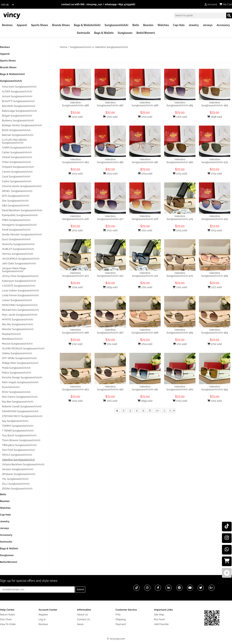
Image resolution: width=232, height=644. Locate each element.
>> (157, 410)
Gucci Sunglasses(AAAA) (16, 239)
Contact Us (83, 619)
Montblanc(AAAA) (12, 339)
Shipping (121, 619)
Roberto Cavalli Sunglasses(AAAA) (22, 406)
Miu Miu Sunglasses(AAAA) (17, 324)
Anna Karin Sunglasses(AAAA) (19, 87)
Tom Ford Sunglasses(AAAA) (18, 450)
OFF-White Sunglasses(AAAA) (19, 358)
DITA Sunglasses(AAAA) (16, 196)
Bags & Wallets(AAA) (87, 25)
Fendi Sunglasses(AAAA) (16, 230)
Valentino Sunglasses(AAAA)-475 (180, 218)
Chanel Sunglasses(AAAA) (17, 157)
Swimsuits (84, 33)
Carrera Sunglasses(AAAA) (17, 172)
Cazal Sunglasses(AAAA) (16, 177)
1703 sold (75, 174)
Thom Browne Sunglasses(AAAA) (21, 440)
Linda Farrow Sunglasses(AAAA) (20, 295)
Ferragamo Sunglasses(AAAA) (19, 225)
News (80, 624)
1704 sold (145, 174)
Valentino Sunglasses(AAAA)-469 (215, 274)
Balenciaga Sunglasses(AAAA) (19, 111)
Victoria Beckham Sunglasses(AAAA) (23, 464)
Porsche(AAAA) (11, 387)
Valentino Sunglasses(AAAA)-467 (110, 331)
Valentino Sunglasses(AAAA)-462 (110, 388)
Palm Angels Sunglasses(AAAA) (20, 382)
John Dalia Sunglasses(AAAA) (19, 263)
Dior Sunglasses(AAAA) (15, 201)
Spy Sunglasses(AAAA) (15, 421)
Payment (121, 624)
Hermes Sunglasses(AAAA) (17, 254)
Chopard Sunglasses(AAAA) (18, 167)
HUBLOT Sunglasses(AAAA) (18, 249)
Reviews (7, 25)
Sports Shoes (40, 25)
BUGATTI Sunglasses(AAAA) (18, 101)
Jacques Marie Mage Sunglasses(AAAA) (14, 270)
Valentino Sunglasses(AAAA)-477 (110, 218)
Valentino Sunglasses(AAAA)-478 (75, 218)
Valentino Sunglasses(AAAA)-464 (215, 331)
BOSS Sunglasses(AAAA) (16, 130)
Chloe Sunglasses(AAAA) (16, 162)
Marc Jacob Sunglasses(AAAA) (20, 315)
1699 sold (110, 287)
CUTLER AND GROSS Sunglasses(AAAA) (14, 141)
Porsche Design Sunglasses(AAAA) (22, 377)
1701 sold (180, 117)
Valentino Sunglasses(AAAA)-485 (180, 104)
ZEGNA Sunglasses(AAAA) (17, 489)
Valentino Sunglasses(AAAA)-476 (145, 218)
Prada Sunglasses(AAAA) (16, 368)
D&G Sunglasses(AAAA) (16, 205)
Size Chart (6, 619)
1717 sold (215, 287)
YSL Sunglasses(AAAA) (15, 479)
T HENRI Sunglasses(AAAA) (18, 431)
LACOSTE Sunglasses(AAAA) (19, 286)
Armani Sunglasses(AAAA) (17, 96)
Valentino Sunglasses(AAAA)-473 (75, 274)
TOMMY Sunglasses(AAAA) (18, 426)
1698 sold (215, 117)
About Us (82, 615)
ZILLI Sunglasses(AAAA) (16, 484)
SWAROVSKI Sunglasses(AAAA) (20, 411)
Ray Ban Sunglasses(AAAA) (18, 402)
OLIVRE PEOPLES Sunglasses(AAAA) (23, 348)
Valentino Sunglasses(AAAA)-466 (145, 331)
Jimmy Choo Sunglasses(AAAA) (20, 276)
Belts (136, 25)
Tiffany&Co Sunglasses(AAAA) (19, 445)
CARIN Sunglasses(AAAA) (17, 148)
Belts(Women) (146, 33)
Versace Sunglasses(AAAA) (18, 469)
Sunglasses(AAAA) (116, 25)
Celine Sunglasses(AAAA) (17, 181)
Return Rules (7, 615)
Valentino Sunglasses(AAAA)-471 (145, 274)
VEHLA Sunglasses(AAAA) (17, 455)
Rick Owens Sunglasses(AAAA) (20, 397)
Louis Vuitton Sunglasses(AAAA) (20, 291)
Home (64, 47)
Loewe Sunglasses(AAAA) (17, 300)
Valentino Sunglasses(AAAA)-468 (75, 331)
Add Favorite (161, 624)
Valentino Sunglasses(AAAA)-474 (215, 218)
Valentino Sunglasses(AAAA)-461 (145, 388)
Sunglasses (125, 33)
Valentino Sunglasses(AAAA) (111, 47)
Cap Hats (179, 25)
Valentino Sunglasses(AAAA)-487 (110, 104)
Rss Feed (159, 619)
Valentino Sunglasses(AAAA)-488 (75, 104)
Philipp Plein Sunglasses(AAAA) (20, 363)
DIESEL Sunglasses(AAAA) (17, 191)
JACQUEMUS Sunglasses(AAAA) (21, 259)
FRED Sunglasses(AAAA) (16, 220)
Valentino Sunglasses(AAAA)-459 (215, 388)
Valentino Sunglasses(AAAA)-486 (145, 104)
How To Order (8, 624)
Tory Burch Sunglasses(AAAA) (19, 435)
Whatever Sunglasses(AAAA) (19, 474)
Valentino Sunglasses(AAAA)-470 (180, 274)
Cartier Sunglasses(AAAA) (17, 152)
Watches (163, 25)
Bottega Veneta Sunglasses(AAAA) (22, 125)
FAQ (118, 615)
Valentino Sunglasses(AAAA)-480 (180, 161)
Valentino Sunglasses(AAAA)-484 (215, 104)
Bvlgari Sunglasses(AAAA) (17, 116)
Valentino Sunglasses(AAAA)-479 (215, 161)
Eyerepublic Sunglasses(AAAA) (20, 215)
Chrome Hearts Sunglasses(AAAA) (22, 186)
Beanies (148, 25)
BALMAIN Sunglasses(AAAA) (19, 106)
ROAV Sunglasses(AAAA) (16, 392)
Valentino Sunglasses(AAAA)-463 (75, 388)
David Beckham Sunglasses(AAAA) (22, 210)
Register (43, 615)
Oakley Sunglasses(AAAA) (17, 353)
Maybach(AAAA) (11, 334)
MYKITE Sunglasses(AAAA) (17, 319)
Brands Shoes (61, 25)
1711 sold (110, 344)
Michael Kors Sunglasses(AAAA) (20, 310)
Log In (42, 619)
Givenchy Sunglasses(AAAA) (18, 244)
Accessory (223, 25)
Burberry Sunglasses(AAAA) (18, 120)
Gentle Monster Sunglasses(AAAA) (22, 234)
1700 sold (110, 117)
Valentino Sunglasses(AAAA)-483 (75, 161)
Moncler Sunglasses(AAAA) (18, 329)
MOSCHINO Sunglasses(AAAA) (20, 305)
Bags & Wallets (104, 33)
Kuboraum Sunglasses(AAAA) (19, 281)
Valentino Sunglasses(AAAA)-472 (110, 274)
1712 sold (75, 344)
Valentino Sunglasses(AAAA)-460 (180, 388)
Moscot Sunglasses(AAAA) (17, 344)
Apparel (22, 25)
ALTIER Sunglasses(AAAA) (17, 91)
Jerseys (208, 25)
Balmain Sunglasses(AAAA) (18, 135)
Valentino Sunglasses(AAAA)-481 (145, 161)
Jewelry (194, 25)
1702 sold (75, 117)
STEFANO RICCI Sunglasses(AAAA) (22, 416)
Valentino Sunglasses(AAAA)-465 (180, 331)
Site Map (159, 615)
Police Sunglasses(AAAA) (17, 373)
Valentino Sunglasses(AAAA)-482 (110, 161)
